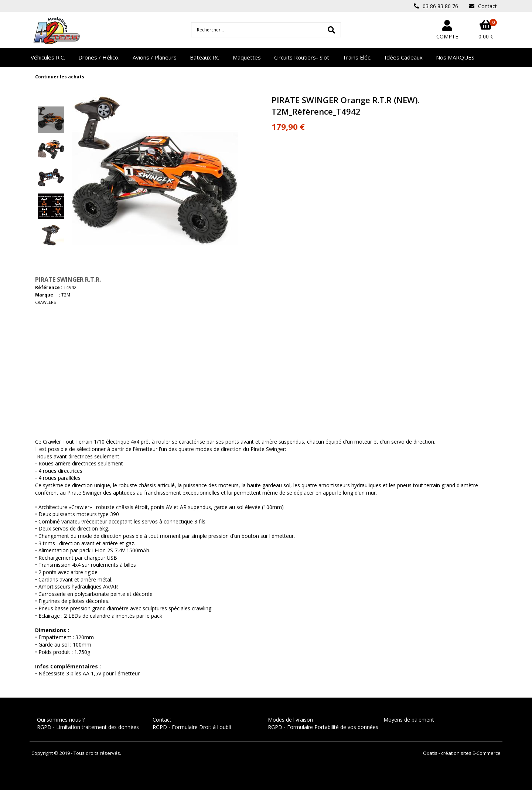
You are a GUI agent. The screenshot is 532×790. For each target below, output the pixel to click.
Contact (162, 720)
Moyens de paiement (409, 720)
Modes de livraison (290, 720)
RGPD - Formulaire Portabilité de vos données (323, 727)
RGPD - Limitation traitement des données (88, 727)
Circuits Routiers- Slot (302, 57)
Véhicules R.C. (48, 57)
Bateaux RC (205, 57)
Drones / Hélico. (99, 57)
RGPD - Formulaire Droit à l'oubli (192, 727)
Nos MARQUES (455, 57)
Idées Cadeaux (404, 57)
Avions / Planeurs (155, 57)
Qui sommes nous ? (61, 720)
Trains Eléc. (357, 57)
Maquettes (247, 57)
